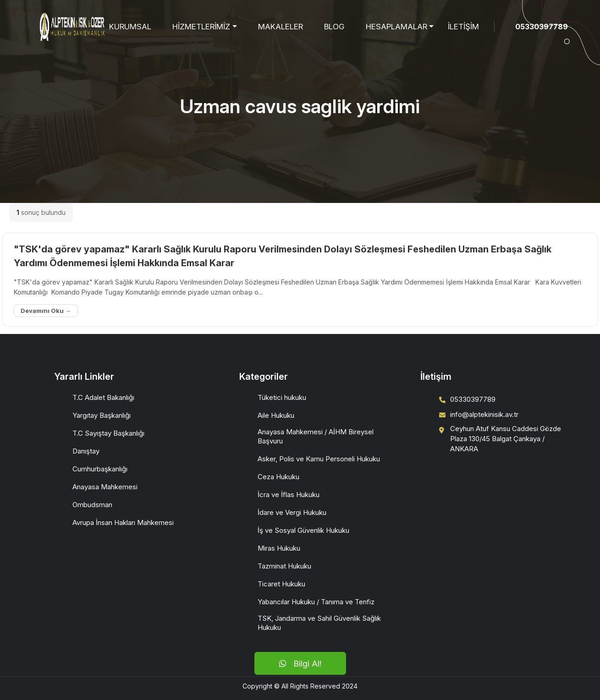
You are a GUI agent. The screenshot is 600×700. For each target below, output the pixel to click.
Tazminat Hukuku (284, 566)
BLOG (334, 27)
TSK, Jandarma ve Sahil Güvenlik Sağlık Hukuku (319, 623)
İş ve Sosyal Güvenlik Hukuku (303, 530)
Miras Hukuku (279, 548)
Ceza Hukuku (278, 477)
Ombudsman (92, 505)
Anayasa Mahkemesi (105, 487)
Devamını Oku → (46, 311)
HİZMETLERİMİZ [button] (201, 27)
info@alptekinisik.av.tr (484, 414)
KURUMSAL (130, 27)
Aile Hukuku (276, 415)
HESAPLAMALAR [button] (396, 27)
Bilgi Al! (300, 664)
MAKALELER (281, 27)
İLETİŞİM (463, 27)
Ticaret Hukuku (281, 584)
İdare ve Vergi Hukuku (292, 512)
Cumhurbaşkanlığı (100, 469)
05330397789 (542, 27)
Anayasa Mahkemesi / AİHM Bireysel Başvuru (316, 436)
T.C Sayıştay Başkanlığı (108, 433)
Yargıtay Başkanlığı (102, 415)
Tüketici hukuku (282, 397)
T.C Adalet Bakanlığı (103, 397)
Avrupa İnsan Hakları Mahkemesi (123, 522)
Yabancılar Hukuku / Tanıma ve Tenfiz (316, 602)
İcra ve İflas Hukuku (289, 495)
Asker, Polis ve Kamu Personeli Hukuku (319, 459)
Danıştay (86, 451)
